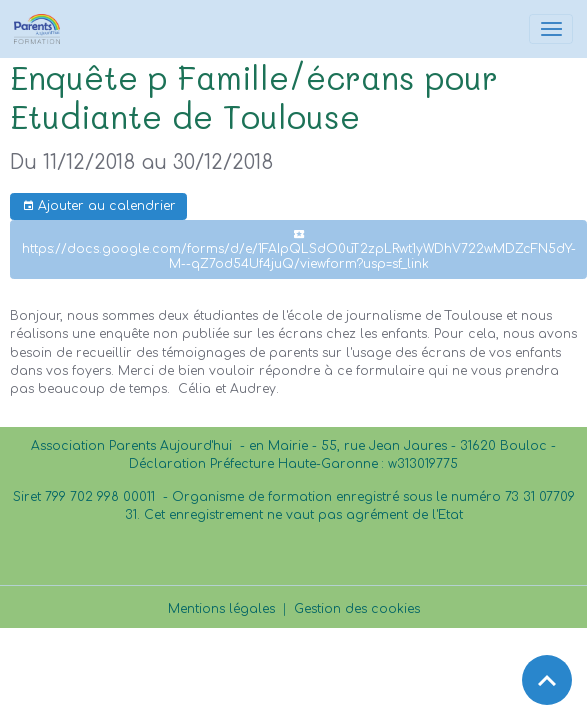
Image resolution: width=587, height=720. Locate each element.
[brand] (40, 29)
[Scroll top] (547, 680)
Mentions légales (221, 609)
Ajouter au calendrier (99, 206)
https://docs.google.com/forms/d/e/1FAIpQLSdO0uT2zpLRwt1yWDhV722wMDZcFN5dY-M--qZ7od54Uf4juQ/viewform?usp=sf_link (299, 249)
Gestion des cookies (357, 609)
